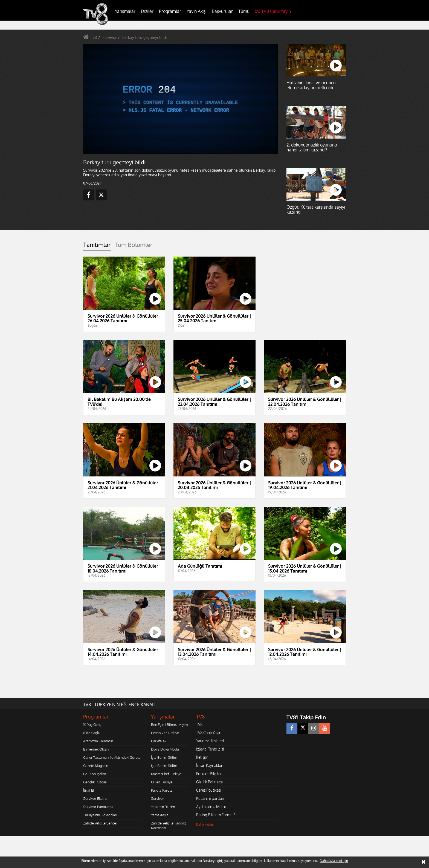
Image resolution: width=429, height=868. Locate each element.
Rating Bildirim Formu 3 (216, 815)
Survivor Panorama (98, 807)
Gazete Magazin (96, 766)
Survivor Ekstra (95, 798)
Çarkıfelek (159, 741)
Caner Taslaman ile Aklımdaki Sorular (113, 757)
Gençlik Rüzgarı (95, 782)
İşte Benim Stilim (164, 757)
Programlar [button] (170, 11)
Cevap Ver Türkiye (165, 733)
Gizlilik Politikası (209, 782)
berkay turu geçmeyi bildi (145, 37)
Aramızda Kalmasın (98, 741)
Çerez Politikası (209, 790)
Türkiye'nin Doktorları (100, 815)
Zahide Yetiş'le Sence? (100, 823)
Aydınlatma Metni (211, 807)
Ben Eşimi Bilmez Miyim (169, 725)
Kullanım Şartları (210, 798)
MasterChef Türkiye (166, 774)
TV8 (199, 724)
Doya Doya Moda (165, 749)
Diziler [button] (147, 11)
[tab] (97, 246)
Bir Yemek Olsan (96, 749)
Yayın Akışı (196, 11)
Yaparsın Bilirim (163, 807)
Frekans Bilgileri (209, 774)
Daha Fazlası (205, 824)
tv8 (94, 37)
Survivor (158, 798)
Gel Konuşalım (95, 774)
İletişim (202, 757)
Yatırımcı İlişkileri (210, 741)
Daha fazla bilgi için (334, 861)
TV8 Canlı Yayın (273, 11)
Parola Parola (162, 790)
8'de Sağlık (92, 733)
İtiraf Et (89, 790)
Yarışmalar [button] (125, 11)
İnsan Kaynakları (210, 765)
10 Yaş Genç (92, 725)
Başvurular (222, 11)
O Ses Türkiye (162, 782)
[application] (180, 99)
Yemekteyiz (160, 815)
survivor (110, 37)
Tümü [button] (244, 11)
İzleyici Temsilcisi (210, 749)
